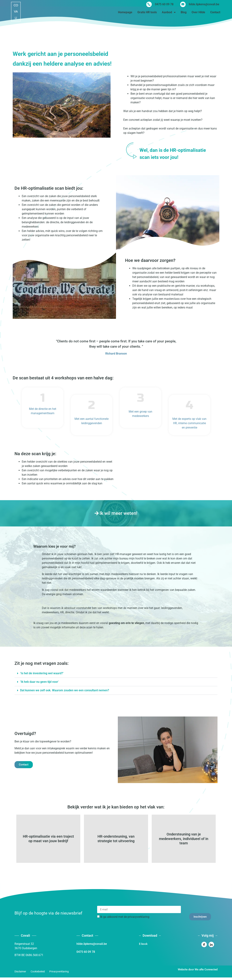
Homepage (125, 13)
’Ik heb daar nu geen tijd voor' (39, 682)
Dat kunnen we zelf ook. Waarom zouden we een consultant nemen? (65, 690)
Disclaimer (20, 974)
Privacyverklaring (59, 974)
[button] (116, 673)
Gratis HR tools (147, 13)
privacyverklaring (138, 919)
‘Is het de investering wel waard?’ (42, 673)
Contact (215, 13)
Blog (184, 13)
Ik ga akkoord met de (125, 919)
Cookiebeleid (38, 974)
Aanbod (169, 13)
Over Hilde (198, 13)
